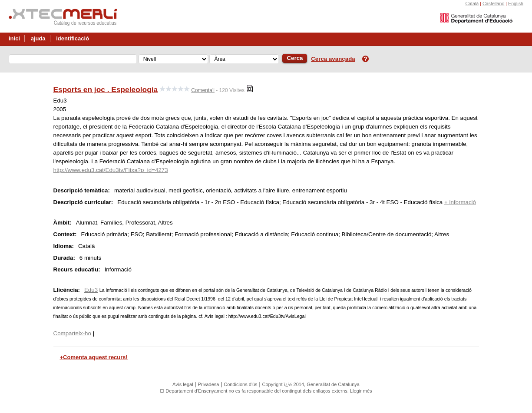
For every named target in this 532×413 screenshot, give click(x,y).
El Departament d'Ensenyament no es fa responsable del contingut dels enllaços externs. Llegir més (266, 391)
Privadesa (208, 384)
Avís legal (183, 384)
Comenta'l (203, 90)
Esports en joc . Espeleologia (106, 89)
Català (472, 3)
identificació (73, 38)
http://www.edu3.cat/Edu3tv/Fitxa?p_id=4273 (111, 170)
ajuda (38, 38)
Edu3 (91, 290)
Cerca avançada (333, 59)
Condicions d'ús (240, 384)
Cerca (295, 58)
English (516, 3)
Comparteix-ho (72, 333)
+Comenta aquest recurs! (94, 357)
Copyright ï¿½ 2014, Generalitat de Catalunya (311, 384)
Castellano (493, 3)
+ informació (460, 202)
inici (14, 38)
